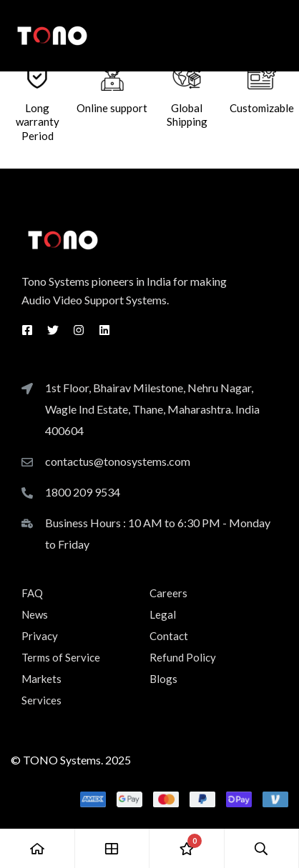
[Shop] (113, 848)
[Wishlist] (187, 848)
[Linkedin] (104, 330)
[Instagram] (79, 330)
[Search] (262, 848)
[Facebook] (27, 330)
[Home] (38, 848)
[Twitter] (53, 330)
